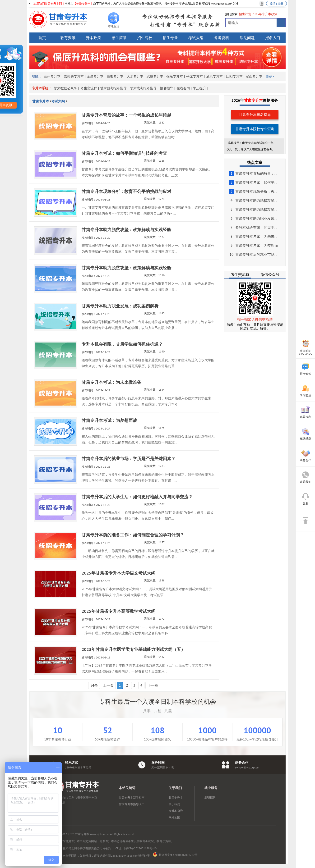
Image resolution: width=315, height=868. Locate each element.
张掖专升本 (175, 76)
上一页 (108, 685)
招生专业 (170, 38)
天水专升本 (135, 76)
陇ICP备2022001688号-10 (140, 848)
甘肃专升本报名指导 (255, 115)
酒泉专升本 (214, 76)
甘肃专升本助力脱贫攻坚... (253, 200)
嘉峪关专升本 (74, 76)
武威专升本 (155, 76)
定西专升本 (254, 76)
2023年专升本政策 (265, 14)
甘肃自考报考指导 (113, 88)
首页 (42, 38)
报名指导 (167, 88)
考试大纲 (196, 38)
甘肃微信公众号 (65, 88)
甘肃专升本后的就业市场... (253, 254)
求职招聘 (210, 797)
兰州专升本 (52, 76)
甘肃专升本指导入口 (132, 804)
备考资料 (222, 38)
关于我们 (174, 804)
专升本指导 (176, 811)
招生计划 (245, 14)
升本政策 (93, 38)
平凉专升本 (195, 76)
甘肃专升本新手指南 (132, 797)
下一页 (153, 685)
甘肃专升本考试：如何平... (253, 182)
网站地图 (174, 817)
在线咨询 (183, 88)
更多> (270, 76)
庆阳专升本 (234, 76)
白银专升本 (115, 76)
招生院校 (145, 38)
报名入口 (273, 38)
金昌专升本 (95, 76)
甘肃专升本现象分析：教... (253, 191)
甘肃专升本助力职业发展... (253, 218)
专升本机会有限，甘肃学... (253, 227)
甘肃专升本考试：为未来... (253, 236)
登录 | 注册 (276, 3)
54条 (94, 685)
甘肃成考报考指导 (143, 88)
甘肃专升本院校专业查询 (255, 129)
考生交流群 (89, 88)
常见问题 (247, 38)
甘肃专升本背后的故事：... (253, 173)
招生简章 (119, 38)
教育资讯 (68, 38)
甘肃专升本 (41, 101)
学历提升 (199, 88)
